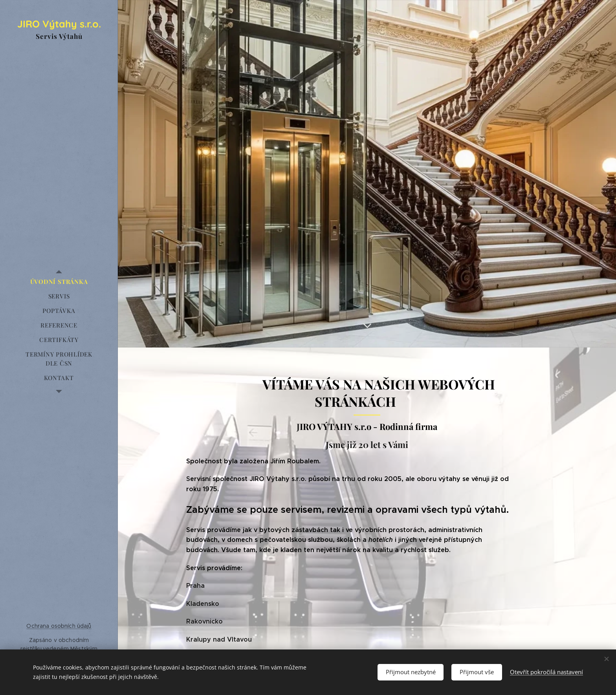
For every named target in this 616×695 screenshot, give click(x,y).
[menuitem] (59, 282)
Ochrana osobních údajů (59, 626)
